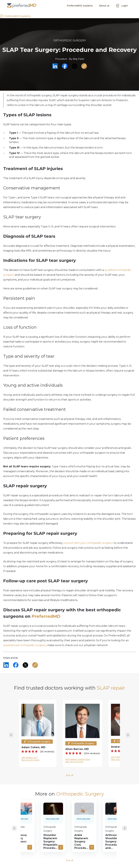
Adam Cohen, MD (33, 747)
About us (104, 6)
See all (70, 775)
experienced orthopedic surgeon (25, 645)
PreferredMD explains (80, 6)
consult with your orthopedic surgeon (88, 543)
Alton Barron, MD (77, 749)
